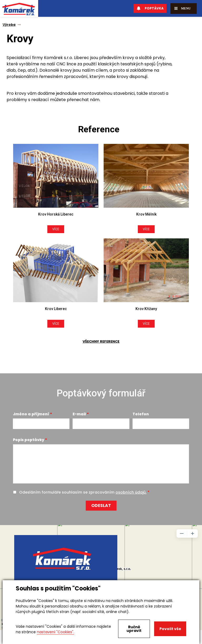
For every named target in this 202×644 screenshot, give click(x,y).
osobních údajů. (131, 492)
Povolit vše (170, 629)
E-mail (79, 414)
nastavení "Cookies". (55, 632)
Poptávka (150, 8)
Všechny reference (101, 341)
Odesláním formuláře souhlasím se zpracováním (83, 492)
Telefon (141, 414)
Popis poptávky (29, 440)
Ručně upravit (134, 629)
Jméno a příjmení (31, 414)
